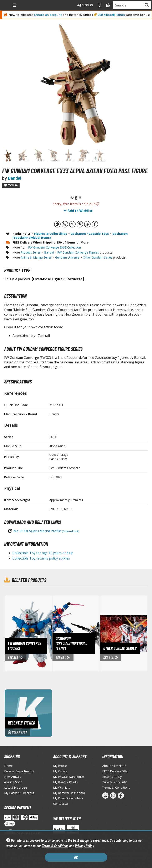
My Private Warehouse (69, 777)
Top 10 (11, 185)
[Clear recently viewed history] (28, 713)
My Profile (60, 766)
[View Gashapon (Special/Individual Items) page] (90, 633)
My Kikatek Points (65, 782)
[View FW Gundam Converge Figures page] (43, 633)
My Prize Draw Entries (68, 798)
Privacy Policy (84, 846)
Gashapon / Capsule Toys (90, 234)
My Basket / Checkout (19, 793)
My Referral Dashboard (69, 793)
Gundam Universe (67, 257)
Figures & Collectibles (51, 234)
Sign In (85, 5)
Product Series (31, 252)
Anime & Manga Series (36, 257)
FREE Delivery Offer (115, 771)
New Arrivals (13, 777)
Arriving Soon (13, 782)
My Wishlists (62, 787)
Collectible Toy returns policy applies (41, 558)
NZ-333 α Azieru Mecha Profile (46, 531)
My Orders (60, 771)
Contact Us (61, 804)
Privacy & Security (114, 782)
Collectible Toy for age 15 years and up (43, 553)
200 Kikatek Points (111, 15)
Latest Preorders (16, 787)
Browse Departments (19, 771)
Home (8, 766)
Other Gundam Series (98, 257)
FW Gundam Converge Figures (78, 252)
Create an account (48, 15)
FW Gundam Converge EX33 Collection (54, 247)
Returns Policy (112, 777)
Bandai (15, 178)
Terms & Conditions (55, 846)
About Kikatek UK (114, 766)
